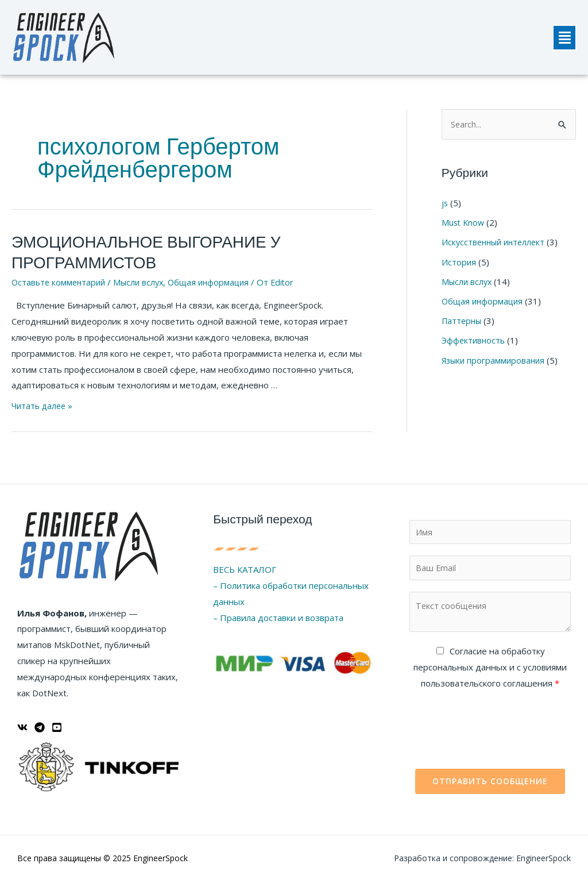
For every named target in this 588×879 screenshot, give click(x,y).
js (445, 203)
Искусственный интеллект (496, 242)
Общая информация (216, 278)
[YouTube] (57, 723)
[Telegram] (40, 723)
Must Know (464, 223)
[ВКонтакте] (22, 723)
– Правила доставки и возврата (278, 613)
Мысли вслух (143, 278)
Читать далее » (44, 401)
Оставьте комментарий (60, 278)
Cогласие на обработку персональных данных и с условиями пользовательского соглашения (490, 665)
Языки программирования (495, 358)
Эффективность (474, 339)
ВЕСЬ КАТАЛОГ (245, 565)
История (459, 261)
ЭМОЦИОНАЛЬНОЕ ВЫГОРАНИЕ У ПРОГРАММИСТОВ (132, 250)
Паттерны (463, 319)
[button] (564, 38)
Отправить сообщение (490, 779)
